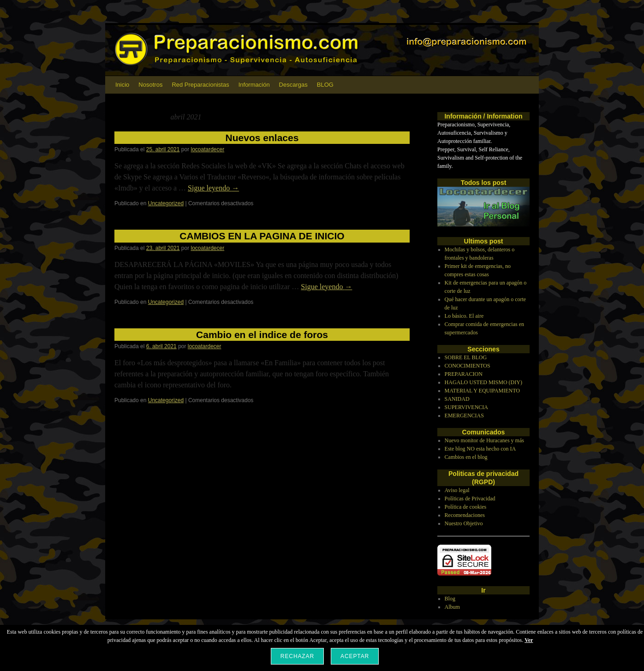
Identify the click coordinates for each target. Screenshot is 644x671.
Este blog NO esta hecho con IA (480, 449)
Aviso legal (457, 490)
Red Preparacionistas (200, 85)
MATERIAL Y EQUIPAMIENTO (482, 391)
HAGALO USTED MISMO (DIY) (483, 382)
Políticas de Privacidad (470, 499)
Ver (529, 640)
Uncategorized (166, 203)
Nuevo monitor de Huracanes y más (484, 440)
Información (254, 85)
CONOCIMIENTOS (468, 366)
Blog (450, 599)
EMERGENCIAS (464, 416)
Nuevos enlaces (262, 138)
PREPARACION (464, 374)
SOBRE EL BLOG (466, 357)
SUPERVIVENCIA (466, 407)
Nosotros (150, 85)
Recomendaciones (465, 515)
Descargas (293, 85)
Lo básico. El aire (464, 316)
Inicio (122, 85)
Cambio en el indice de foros (262, 335)
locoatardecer (208, 149)
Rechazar (297, 656)
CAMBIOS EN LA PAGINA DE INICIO (262, 236)
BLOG (325, 85)
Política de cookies (466, 507)
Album (452, 607)
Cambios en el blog (466, 457)
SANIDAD (457, 399)
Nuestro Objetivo (464, 523)
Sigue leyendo (213, 188)
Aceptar (355, 656)
